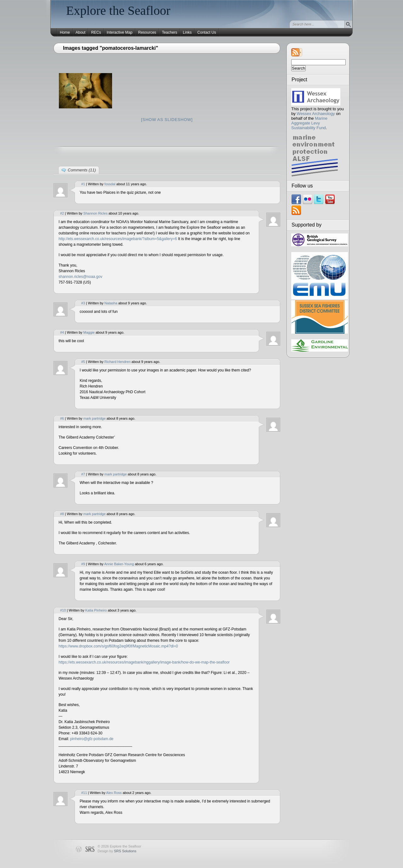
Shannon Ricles (96, 213)
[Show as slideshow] (167, 120)
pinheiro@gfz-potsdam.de (92, 739)
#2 (62, 213)
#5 (83, 362)
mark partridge (95, 418)
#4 (62, 332)
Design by (117, 851)
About (80, 32)
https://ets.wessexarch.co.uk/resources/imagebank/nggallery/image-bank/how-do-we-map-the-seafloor (144, 662)
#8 (62, 514)
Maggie (89, 332)
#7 (83, 474)
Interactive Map (120, 32)
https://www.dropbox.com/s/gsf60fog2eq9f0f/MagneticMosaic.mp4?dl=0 (118, 646)
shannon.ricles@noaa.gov (80, 277)
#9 (83, 564)
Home (65, 32)
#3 (83, 303)
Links (187, 32)
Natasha (111, 303)
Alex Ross (114, 793)
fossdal (110, 184)
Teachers (170, 32)
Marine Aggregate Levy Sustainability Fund (309, 123)
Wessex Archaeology (316, 114)
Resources (147, 32)
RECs (96, 32)
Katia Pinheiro (96, 610)
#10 (63, 610)
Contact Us (207, 32)
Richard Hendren (118, 362)
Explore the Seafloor (118, 11)
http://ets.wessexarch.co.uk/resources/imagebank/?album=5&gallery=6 (118, 239)
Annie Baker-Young (119, 564)
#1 (83, 184)
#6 (62, 418)
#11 (84, 793)
